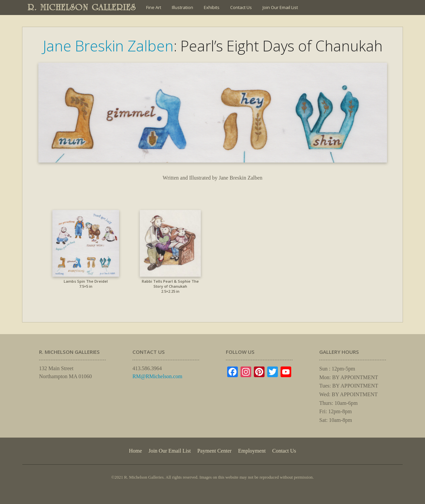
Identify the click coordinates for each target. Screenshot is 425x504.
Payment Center (214, 451)
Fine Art (154, 7)
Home (135, 451)
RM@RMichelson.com (157, 376)
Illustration (182, 7)
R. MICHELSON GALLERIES (82, 7)
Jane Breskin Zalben (108, 46)
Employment (252, 451)
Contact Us (241, 7)
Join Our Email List (280, 7)
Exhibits (212, 7)
